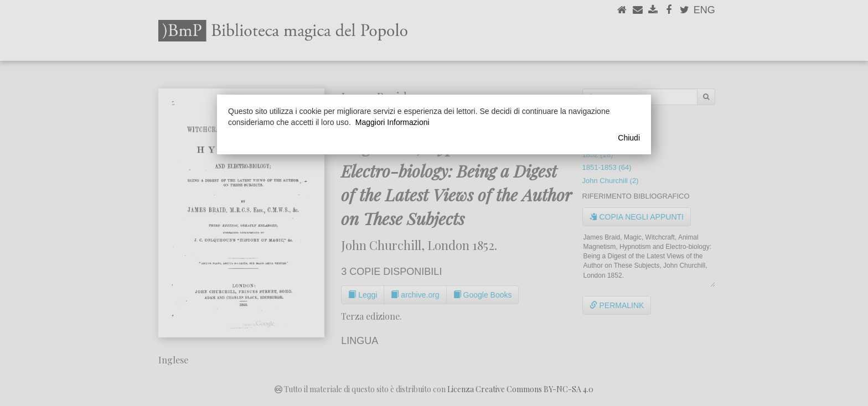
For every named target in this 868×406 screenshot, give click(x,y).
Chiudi (629, 138)
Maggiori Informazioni (392, 122)
